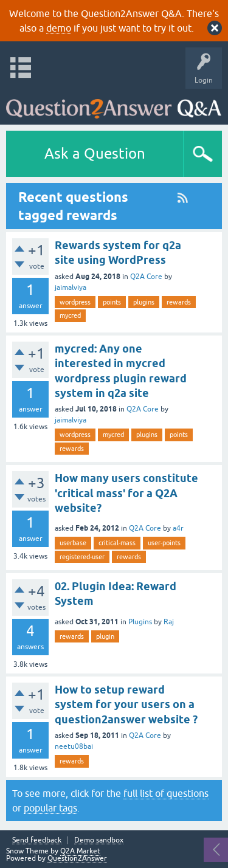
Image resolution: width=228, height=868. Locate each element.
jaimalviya (71, 288)
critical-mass (117, 543)
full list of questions (166, 793)
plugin (105, 636)
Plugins (140, 622)
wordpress (75, 302)
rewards (179, 302)
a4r (178, 528)
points (112, 302)
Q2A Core (146, 277)
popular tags (50, 808)
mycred (70, 315)
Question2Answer (77, 858)
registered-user (82, 557)
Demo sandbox (99, 840)
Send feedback (37, 840)
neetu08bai (74, 746)
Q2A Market (80, 851)
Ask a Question (95, 153)
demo (59, 28)
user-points (164, 543)
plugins (144, 302)
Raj (169, 622)
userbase (73, 543)
